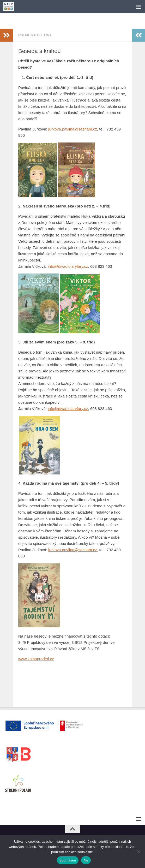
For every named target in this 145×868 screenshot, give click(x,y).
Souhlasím (68, 860)
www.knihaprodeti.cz (36, 659)
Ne (86, 860)
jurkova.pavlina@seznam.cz (73, 129)
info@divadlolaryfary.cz (68, 266)
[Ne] (138, 852)
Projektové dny (35, 35)
